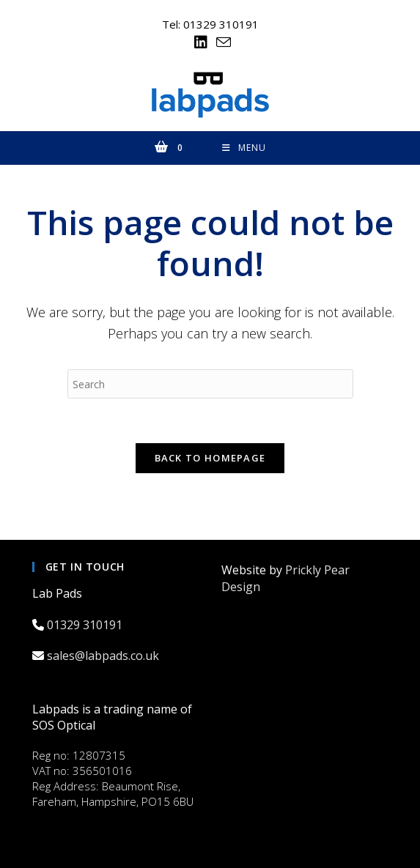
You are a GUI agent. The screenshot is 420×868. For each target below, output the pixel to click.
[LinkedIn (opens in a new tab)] (201, 42)
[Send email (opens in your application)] (221, 42)
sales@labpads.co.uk (104, 656)
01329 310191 (86, 625)
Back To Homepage (210, 458)
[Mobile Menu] (244, 148)
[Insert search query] (210, 384)
